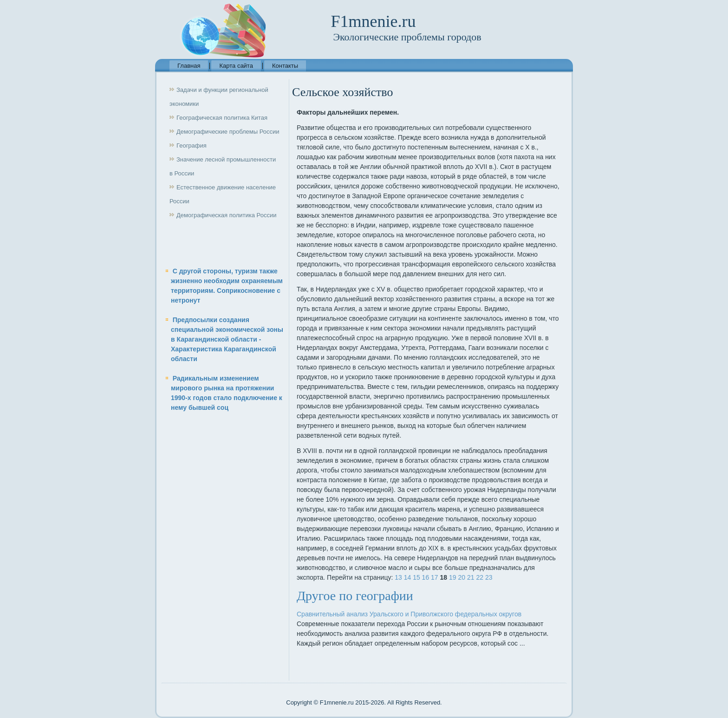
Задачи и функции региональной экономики (219, 97)
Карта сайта (236, 66)
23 (489, 577)
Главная (189, 66)
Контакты (285, 66)
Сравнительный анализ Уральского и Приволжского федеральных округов (409, 614)
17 (435, 577)
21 (471, 577)
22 (480, 577)
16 (426, 577)
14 (408, 577)
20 (461, 577)
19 (453, 577)
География (192, 146)
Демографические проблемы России (228, 132)
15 (416, 577)
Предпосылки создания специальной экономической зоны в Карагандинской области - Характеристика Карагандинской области (227, 339)
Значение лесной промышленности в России (223, 166)
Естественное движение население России (223, 194)
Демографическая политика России (226, 215)
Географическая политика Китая (222, 118)
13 (398, 577)
